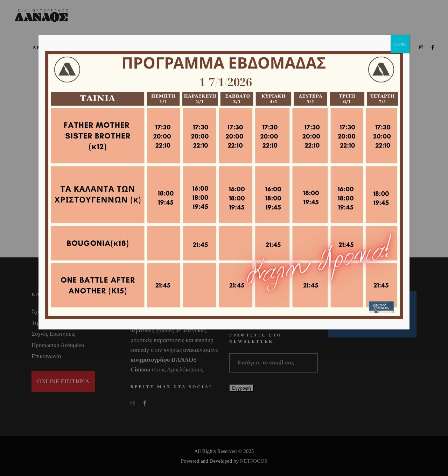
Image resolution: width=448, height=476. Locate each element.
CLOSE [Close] (400, 44)
